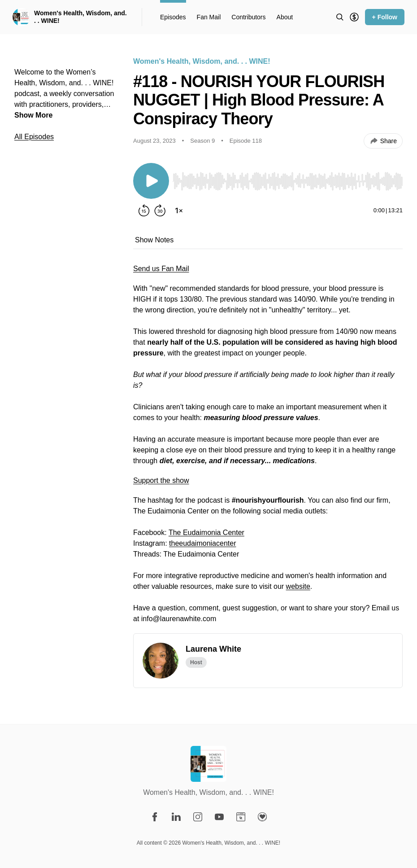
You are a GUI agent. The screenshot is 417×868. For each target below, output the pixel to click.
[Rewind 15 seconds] (144, 210)
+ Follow (385, 17)
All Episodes (34, 137)
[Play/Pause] (151, 181)
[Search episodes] (340, 17)
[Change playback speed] (179, 210)
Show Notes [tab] (154, 240)
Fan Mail (209, 17)
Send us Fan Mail (161, 269)
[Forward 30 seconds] (160, 210)
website (298, 586)
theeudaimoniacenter (202, 543)
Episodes (173, 17)
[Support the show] (354, 17)
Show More (33, 115)
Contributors (248, 17)
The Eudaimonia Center (206, 533)
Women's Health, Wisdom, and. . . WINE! (80, 17)
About (285, 17)
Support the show (161, 480)
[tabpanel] (268, 448)
